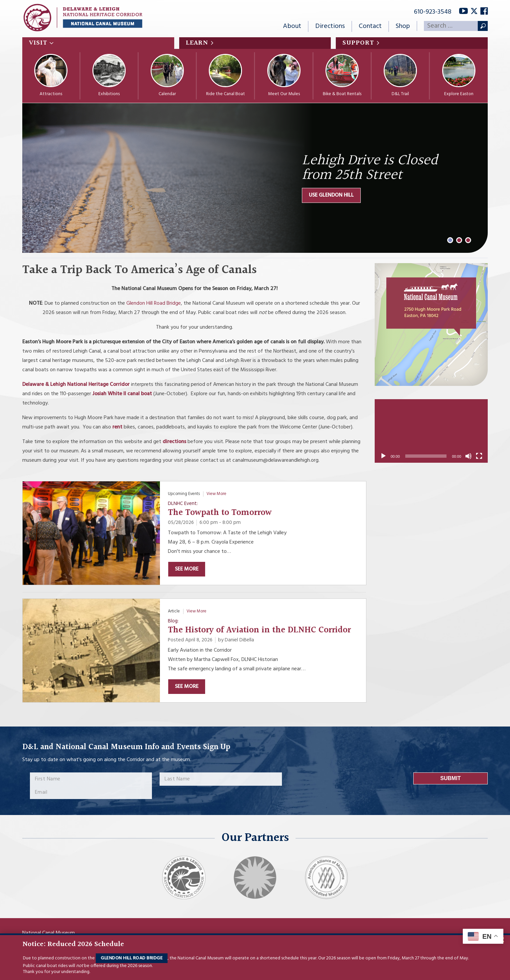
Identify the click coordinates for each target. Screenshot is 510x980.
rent (117, 427)
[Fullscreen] (479, 456)
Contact (370, 26)
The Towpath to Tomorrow (220, 513)
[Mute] (468, 456)
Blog (173, 621)
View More (216, 494)
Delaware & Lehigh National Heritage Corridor (76, 385)
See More (187, 569)
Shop (403, 26)
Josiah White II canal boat (123, 394)
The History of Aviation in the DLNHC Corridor (259, 630)
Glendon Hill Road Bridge (132, 958)
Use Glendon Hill (331, 195)
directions (174, 442)
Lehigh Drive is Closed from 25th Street (370, 168)
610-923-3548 (433, 12)
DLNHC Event (182, 504)
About (292, 26)
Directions (330, 26)
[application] (431, 431)
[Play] (383, 456)
